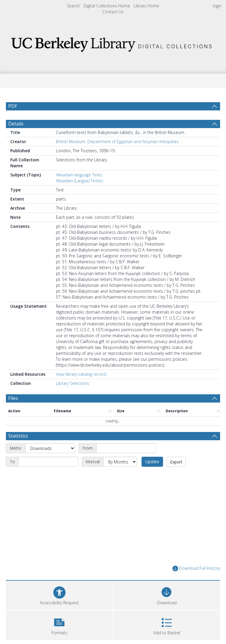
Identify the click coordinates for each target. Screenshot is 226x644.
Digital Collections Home (107, 6)
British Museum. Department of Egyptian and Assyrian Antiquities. (118, 141)
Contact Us (113, 12)
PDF (13, 106)
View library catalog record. (81, 374)
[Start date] (126, 448)
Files (13, 398)
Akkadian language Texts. (79, 175)
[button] (59, 625)
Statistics (18, 436)
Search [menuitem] (73, 6)
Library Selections (73, 383)
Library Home (146, 6)
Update (152, 462)
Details (16, 124)
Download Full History (196, 568)
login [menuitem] (217, 6)
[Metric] (50, 448)
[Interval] (120, 462)
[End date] (48, 462)
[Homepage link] (113, 43)
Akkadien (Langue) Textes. (80, 181)
